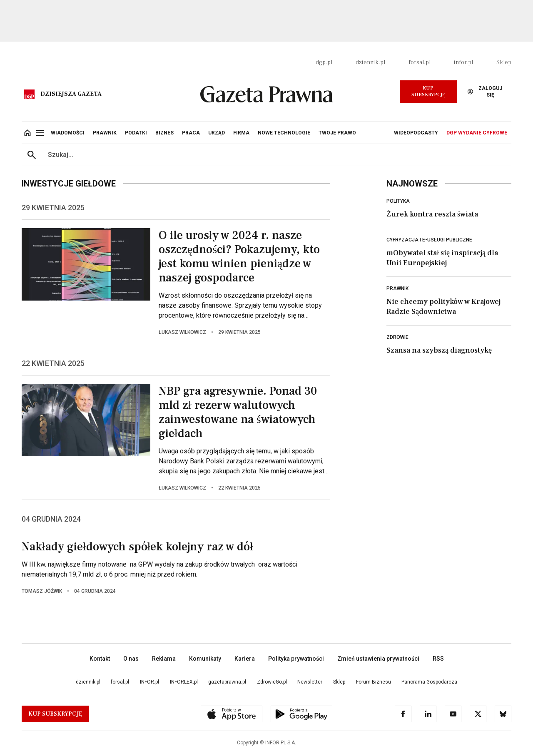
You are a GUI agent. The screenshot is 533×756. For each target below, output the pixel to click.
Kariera (245, 659)
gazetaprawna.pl (227, 682)
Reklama (164, 659)
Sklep (504, 62)
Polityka (398, 201)
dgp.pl (324, 62)
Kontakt (100, 659)
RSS (438, 659)
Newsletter (310, 682)
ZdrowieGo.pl (272, 682)
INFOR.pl (149, 682)
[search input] (276, 155)
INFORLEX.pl (184, 682)
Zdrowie (397, 337)
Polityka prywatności (296, 659)
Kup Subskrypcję (428, 91)
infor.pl (463, 62)
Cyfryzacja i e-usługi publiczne (429, 240)
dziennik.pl (370, 62)
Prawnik (397, 288)
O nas (131, 659)
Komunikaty (205, 659)
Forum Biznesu (374, 682)
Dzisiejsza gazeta (71, 94)
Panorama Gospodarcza (429, 682)
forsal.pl (420, 62)
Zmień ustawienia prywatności (378, 659)
